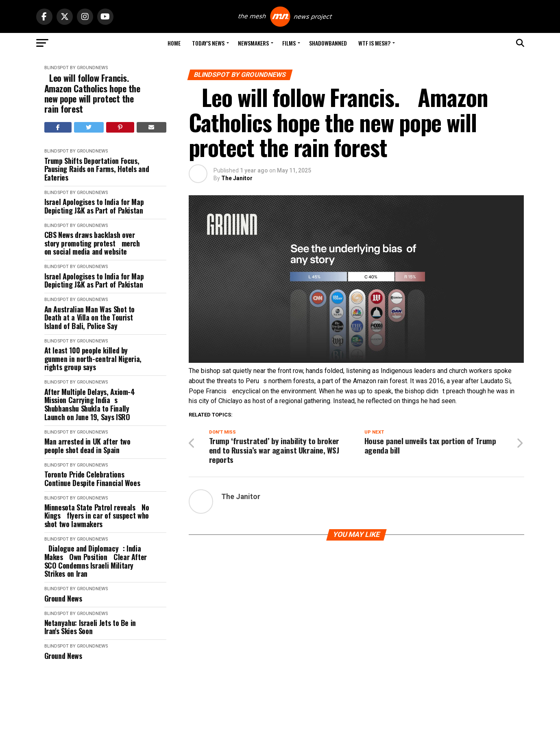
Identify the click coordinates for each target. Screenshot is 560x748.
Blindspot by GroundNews (76, 68)
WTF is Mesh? (374, 43)
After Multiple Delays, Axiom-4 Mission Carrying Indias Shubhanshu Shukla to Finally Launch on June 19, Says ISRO (90, 405)
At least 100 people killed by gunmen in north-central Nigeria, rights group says (93, 359)
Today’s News (208, 43)
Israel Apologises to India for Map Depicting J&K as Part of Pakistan (94, 206)
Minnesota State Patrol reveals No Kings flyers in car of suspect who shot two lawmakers (97, 516)
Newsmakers (253, 43)
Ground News (63, 599)
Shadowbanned (328, 43)
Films (289, 43)
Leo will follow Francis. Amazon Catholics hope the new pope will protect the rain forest (92, 93)
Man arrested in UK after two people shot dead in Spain (87, 446)
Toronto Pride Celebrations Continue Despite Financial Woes (92, 479)
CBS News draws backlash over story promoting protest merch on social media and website (94, 243)
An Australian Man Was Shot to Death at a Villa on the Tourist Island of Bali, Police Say (90, 318)
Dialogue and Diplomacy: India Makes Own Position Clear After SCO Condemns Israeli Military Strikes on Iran (96, 561)
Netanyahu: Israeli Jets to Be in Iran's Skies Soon (90, 627)
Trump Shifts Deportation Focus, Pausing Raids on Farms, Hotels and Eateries (97, 169)
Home (174, 43)
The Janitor (237, 178)
